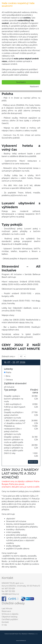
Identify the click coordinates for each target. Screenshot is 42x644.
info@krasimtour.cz (10, 594)
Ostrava (8, 380)
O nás (4, 625)
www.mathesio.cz (21, 641)
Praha (8, 372)
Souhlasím (21, 82)
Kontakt (5, 622)
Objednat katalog (10, 617)
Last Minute (7, 609)
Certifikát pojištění (10, 619)
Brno (7, 376)
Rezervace (33, 462)
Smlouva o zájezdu (10, 614)
